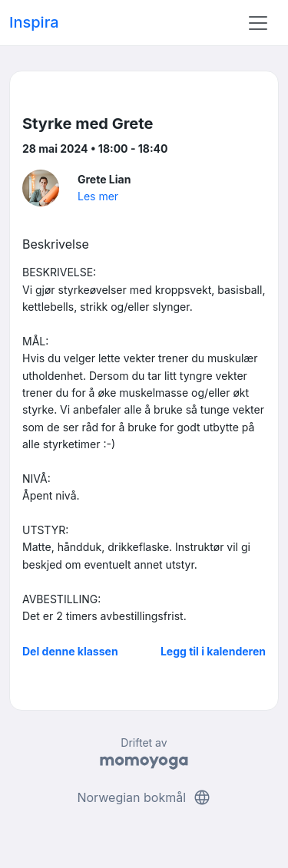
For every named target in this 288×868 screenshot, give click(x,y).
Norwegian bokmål (144, 797)
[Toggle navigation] (258, 23)
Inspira (34, 22)
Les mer (98, 196)
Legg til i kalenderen (213, 651)
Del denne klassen (70, 651)
